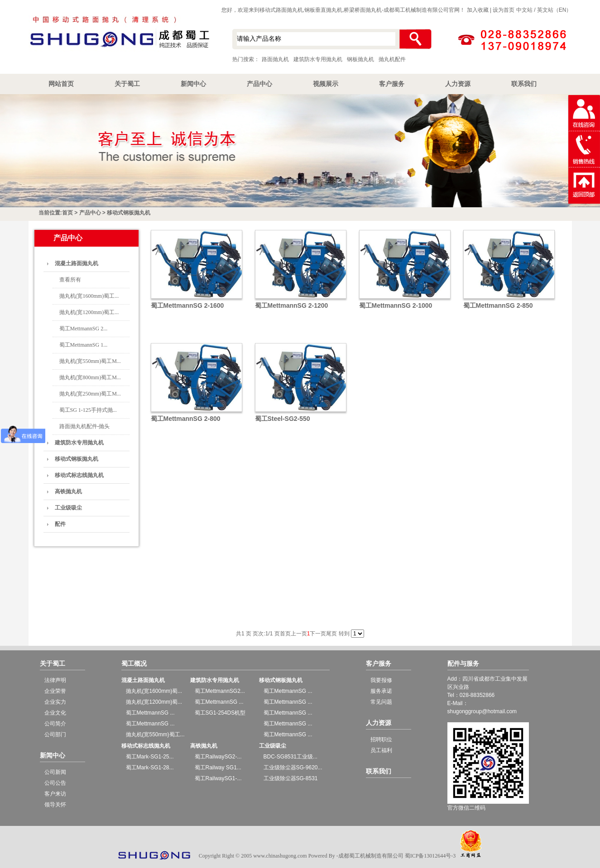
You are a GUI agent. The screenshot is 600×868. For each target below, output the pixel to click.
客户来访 (55, 794)
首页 (67, 213)
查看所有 (70, 280)
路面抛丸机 (275, 59)
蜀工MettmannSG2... (220, 691)
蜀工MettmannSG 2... (84, 329)
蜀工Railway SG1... (218, 768)
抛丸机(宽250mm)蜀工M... (90, 394)
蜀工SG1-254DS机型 (220, 713)
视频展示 (326, 84)
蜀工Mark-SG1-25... (150, 757)
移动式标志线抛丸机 (79, 475)
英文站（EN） (554, 10)
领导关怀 (55, 805)
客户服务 (392, 84)
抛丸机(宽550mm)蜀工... (155, 734)
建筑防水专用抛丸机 (318, 59)
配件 (60, 524)
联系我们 (524, 84)
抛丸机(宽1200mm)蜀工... (89, 312)
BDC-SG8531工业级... (290, 757)
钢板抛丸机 (360, 59)
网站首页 (61, 84)
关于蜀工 (127, 84)
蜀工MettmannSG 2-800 (186, 419)
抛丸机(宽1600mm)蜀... (154, 691)
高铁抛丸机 (68, 491)
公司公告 (55, 783)
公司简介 (55, 724)
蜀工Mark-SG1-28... (150, 768)
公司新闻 (55, 772)
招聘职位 (381, 739)
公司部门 (55, 734)
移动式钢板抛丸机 (129, 213)
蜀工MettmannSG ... (150, 713)
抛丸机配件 (392, 59)
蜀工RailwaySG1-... (218, 778)
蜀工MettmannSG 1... (84, 345)
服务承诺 (381, 691)
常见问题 (381, 702)
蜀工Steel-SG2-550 (283, 419)
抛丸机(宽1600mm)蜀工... (89, 296)
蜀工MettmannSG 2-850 (498, 305)
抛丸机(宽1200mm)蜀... (154, 702)
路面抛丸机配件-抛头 (85, 426)
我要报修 (381, 680)
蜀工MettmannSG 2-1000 (396, 305)
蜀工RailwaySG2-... (218, 757)
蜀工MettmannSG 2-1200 (292, 305)
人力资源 (458, 84)
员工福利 (381, 750)
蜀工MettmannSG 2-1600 (187, 305)
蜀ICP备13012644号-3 (430, 856)
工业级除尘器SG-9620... (293, 768)
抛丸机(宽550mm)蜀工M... (90, 361)
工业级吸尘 (68, 508)
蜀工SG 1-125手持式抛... (88, 410)
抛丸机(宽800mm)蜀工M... (90, 377)
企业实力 (55, 702)
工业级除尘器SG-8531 (291, 778)
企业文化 (55, 713)
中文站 (524, 10)
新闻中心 (193, 84)
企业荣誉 (55, 691)
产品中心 (259, 84)
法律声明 (55, 680)
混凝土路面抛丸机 (77, 263)
